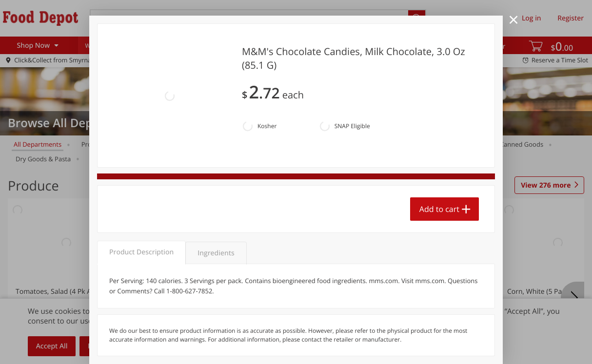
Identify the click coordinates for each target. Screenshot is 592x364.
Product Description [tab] (141, 252)
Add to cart (439, 209)
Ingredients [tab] (216, 253)
